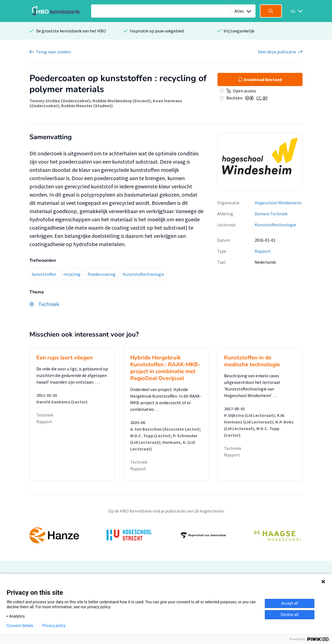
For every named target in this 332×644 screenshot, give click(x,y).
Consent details (20, 626)
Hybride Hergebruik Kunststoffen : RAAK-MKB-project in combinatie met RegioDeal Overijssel (165, 368)
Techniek (45, 415)
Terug (54, 52)
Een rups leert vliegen (65, 358)
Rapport (263, 251)
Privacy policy (54, 626)
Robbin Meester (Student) (87, 106)
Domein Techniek (271, 214)
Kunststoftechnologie (144, 274)
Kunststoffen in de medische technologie (252, 361)
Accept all (290, 603)
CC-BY (262, 98)
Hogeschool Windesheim (278, 203)
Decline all (290, 615)
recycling (72, 274)
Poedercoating (102, 274)
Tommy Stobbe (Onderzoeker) (60, 101)
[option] (166, 535)
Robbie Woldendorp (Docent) (122, 101)
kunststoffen (44, 274)
